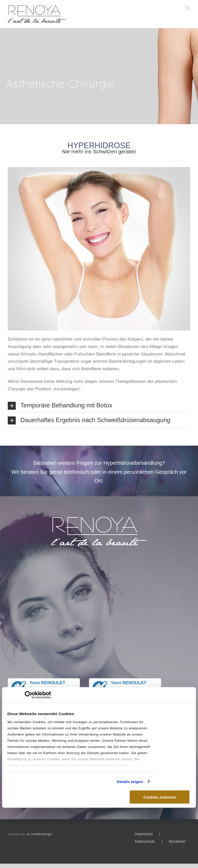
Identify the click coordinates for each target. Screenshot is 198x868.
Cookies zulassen (160, 797)
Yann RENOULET (47, 683)
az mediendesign (39, 834)
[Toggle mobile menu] (188, 8)
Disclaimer (177, 841)
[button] (99, 405)
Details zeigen (130, 781)
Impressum (144, 834)
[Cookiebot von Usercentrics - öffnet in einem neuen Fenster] (28, 695)
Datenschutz (145, 841)
